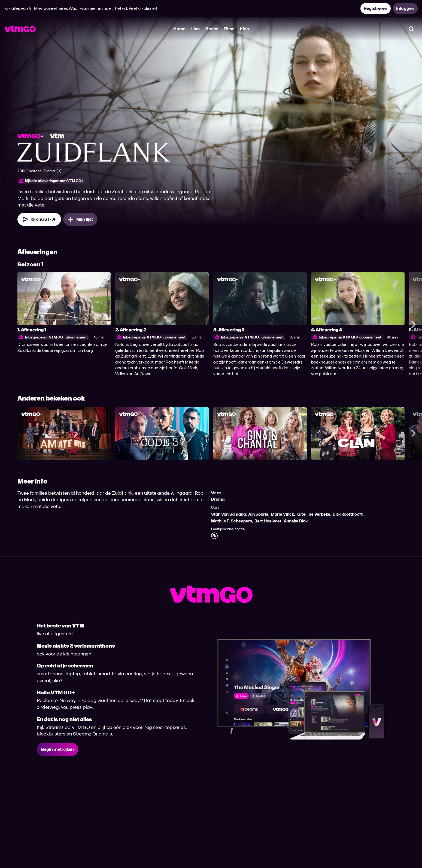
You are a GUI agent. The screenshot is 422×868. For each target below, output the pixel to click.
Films (229, 29)
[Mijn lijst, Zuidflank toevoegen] (80, 219)
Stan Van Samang (228, 514)
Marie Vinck (282, 514)
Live (195, 29)
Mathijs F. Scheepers (232, 521)
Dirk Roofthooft (348, 514)
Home (179, 29)
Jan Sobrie (258, 514)
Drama (218, 499)
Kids (244, 29)
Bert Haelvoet (268, 521)
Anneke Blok (296, 521)
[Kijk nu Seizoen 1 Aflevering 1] (39, 219)
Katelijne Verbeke (313, 514)
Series (212, 29)
